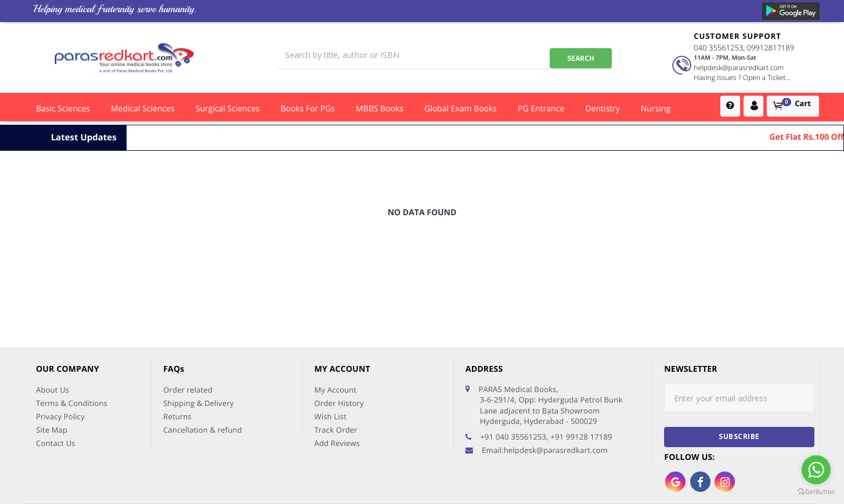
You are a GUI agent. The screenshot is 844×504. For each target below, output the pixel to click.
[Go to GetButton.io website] (816, 492)
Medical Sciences (143, 109)
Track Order (336, 356)
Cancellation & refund (203, 356)
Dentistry (603, 109)
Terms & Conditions (72, 329)
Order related (188, 316)
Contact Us (56, 369)
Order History (339, 329)
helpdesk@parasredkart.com (737, 68)
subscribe (739, 362)
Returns (177, 342)
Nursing (656, 109)
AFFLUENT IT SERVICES (740, 480)
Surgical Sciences (228, 109)
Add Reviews (337, 369)
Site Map (52, 356)
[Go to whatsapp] (816, 470)
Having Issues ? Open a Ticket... (740, 77)
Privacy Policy (60, 342)
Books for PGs (308, 109)
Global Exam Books (461, 109)
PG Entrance (541, 109)
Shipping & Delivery (199, 329)
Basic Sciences (63, 109)
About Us (53, 316)
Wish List (330, 342)
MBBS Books (380, 109)
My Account (335, 316)
